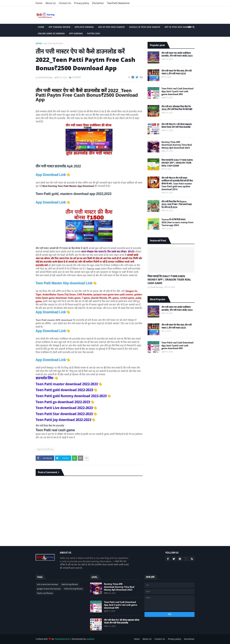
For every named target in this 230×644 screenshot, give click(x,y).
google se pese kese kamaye (49, 589)
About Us (51, 3)
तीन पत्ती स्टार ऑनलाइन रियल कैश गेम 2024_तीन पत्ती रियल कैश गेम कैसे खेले (177, 108)
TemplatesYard (62, 639)
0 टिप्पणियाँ (76, 77)
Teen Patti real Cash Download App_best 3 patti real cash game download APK (177, 91)
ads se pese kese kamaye (48, 584)
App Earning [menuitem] (76, 33)
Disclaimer (98, 3)
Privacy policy (82, 3)
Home (39, 3)
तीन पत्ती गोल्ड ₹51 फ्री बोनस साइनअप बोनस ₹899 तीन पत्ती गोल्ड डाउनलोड (177, 126)
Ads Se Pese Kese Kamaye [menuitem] (111, 27)
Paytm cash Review (45, 593)
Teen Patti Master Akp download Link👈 (66, 283)
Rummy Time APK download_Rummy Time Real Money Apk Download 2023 (177, 145)
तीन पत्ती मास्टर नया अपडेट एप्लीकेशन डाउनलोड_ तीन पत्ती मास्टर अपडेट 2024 (177, 54)
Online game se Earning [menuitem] (51, 33)
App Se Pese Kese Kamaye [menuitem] (178, 27)
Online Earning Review (73, 589)
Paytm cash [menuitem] (94, 33)
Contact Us (65, 3)
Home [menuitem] (41, 27)
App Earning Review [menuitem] (59, 27)
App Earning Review (53, 43)
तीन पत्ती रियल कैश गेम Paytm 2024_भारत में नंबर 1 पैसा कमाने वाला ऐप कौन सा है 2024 (177, 204)
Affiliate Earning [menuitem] (84, 27)
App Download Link (51, 175)
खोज (190, 27)
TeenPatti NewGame (118, 3)
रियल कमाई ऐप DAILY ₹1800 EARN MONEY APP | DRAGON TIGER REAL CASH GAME (177, 163)
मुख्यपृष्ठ (39, 43)
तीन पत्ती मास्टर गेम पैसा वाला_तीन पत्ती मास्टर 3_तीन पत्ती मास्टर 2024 (177, 72)
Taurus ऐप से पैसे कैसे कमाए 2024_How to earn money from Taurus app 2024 (177, 222)
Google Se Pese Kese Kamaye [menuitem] (145, 27)
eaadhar (91, 639)
